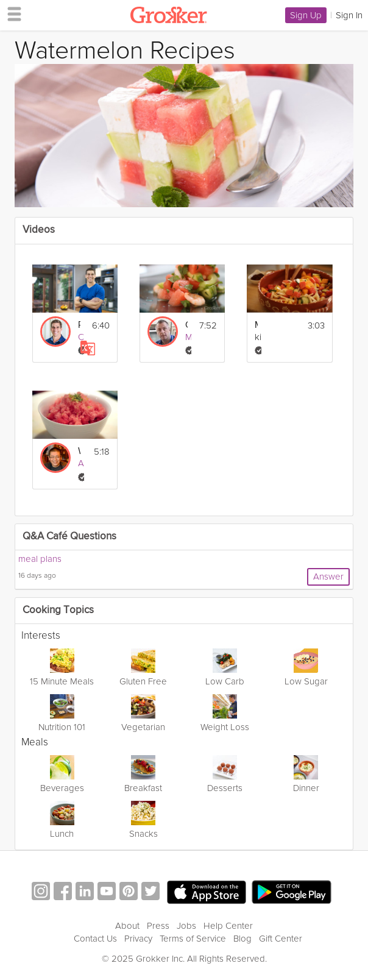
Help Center (228, 926)
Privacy (138, 939)
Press (158, 926)
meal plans (40, 559)
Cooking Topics (58, 610)
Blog (242, 939)
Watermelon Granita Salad (79, 451)
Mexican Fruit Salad (256, 325)
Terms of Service (193, 939)
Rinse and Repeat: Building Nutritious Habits (79, 325)
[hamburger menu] (11, 13)
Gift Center (281, 939)
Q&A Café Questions (69, 537)
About (127, 926)
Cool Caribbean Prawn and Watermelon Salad (186, 325)
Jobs (186, 926)
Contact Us (95, 939)
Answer (328, 577)
